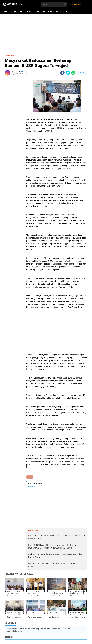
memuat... (33, 487)
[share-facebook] (62, 73)
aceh (43, 12)
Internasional (62, 12)
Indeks (13, 12)
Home (6, 12)
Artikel (29, 12)
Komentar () (82, 73)
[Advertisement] (46, 33)
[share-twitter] (68, 73)
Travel (51, 12)
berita (21, 12)
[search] (54, 4)
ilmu (37, 12)
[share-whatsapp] (73, 73)
